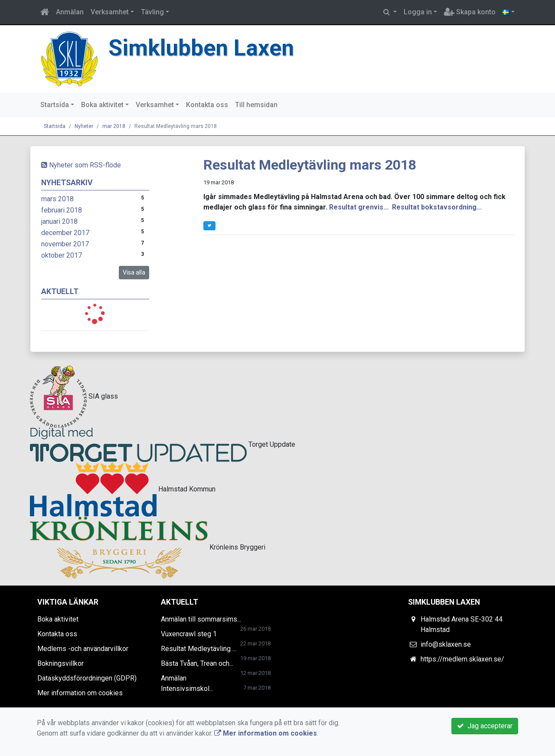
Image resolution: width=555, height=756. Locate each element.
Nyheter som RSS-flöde (81, 165)
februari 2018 (62, 210)
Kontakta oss (207, 105)
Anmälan (70, 12)
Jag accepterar (485, 726)
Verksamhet (110, 12)
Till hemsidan (256, 105)
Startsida (55, 105)
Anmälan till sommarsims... (201, 619)
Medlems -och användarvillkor (83, 649)
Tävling (152, 12)
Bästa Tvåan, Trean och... (197, 663)
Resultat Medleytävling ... (199, 649)
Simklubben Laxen (201, 48)
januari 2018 (59, 221)
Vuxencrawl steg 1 (189, 634)
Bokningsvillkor (60, 663)
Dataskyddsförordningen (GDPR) (87, 678)
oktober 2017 (62, 255)
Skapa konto (470, 12)
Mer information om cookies (80, 693)
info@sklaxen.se (446, 644)
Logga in (418, 12)
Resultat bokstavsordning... (437, 207)
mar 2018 (114, 126)
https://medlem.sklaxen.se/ (462, 659)
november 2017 (65, 244)
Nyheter (84, 126)
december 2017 (65, 233)
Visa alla (134, 272)
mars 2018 (57, 199)
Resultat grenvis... (359, 207)
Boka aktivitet (102, 105)
